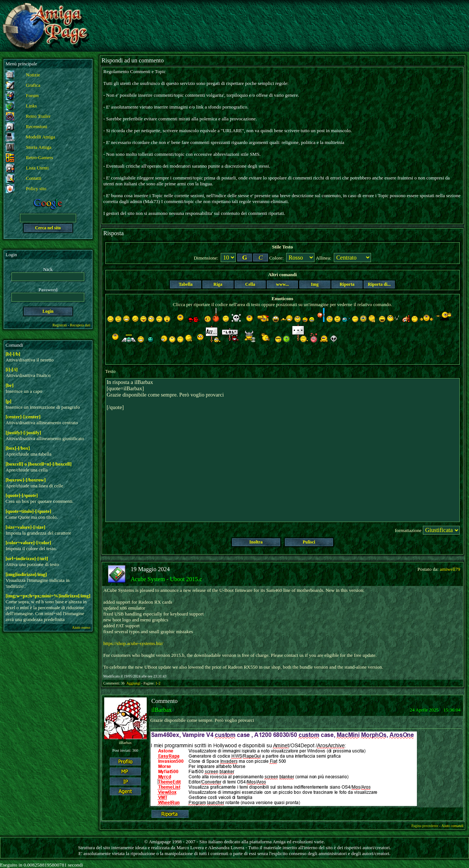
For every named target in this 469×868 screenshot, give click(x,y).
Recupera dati (80, 325)
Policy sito (36, 188)
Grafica (33, 85)
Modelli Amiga (40, 137)
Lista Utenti (37, 168)
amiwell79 (450, 569)
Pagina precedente (425, 826)
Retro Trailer (38, 116)
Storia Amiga (39, 147)
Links (31, 106)
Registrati (60, 325)
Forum (32, 95)
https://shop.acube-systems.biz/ (133, 643)
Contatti (34, 178)
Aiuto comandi (452, 826)
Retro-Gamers (40, 157)
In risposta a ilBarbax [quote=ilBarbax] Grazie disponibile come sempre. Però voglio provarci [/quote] (283, 450)
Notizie (33, 75)
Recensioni (37, 126)
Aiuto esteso (81, 627)
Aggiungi (134, 683)
